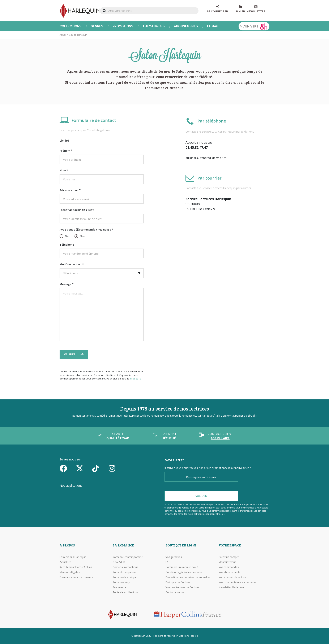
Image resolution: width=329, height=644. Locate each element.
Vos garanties (174, 557)
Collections (70, 26)
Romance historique (125, 577)
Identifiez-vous (227, 562)
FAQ (168, 562)
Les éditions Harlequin (73, 557)
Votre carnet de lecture (232, 577)
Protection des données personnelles (188, 577)
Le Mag (213, 26)
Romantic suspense (124, 572)
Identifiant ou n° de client (77, 210)
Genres (97, 26)
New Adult (119, 562)
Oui (67, 236)
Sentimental (120, 587)
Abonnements (186, 26)
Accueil (63, 35)
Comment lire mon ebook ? (182, 567)
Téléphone (67, 245)
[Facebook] (66, 468)
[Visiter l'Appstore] (81, 494)
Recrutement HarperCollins (76, 567)
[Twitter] (83, 468)
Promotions (123, 26)
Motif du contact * (72, 264)
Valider (70, 354)
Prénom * (66, 151)
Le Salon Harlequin (78, 35)
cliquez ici (136, 379)
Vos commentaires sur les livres (237, 582)
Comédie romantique (125, 567)
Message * (67, 284)
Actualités (65, 562)
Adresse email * (70, 190)
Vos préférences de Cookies (182, 587)
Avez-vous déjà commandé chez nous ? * (87, 229)
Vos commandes (229, 567)
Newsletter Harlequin (231, 587)
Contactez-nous (175, 592)
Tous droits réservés (165, 636)
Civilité (64, 141)
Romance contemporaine (128, 557)
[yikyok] (99, 468)
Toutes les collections (125, 592)
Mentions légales (70, 572)
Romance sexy (121, 582)
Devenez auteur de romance (76, 577)
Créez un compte (229, 557)
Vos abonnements (229, 572)
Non (82, 236)
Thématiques (154, 26)
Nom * (64, 170)
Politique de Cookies (178, 582)
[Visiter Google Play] (126, 494)
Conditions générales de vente (184, 572)
